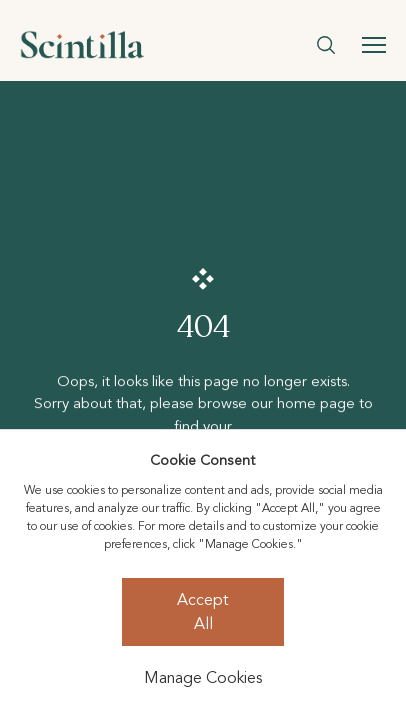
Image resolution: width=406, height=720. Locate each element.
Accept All (203, 612)
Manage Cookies (203, 678)
